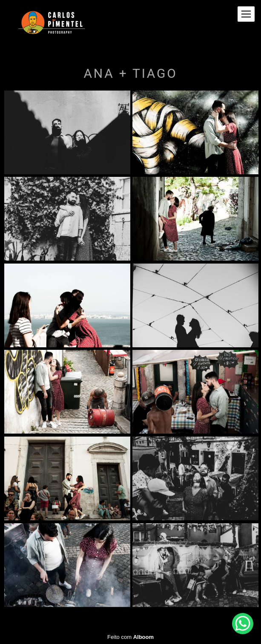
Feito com (130, 637)
